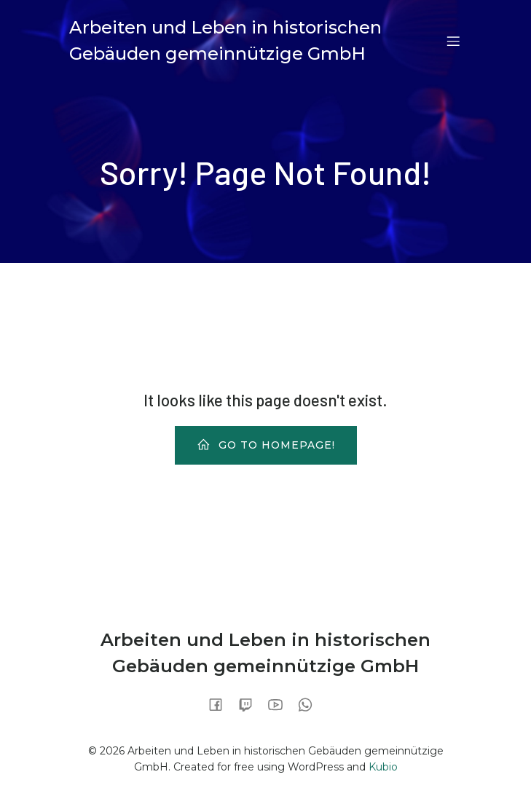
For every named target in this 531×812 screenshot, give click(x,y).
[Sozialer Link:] (221, 704)
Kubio (383, 767)
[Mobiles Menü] (454, 41)
